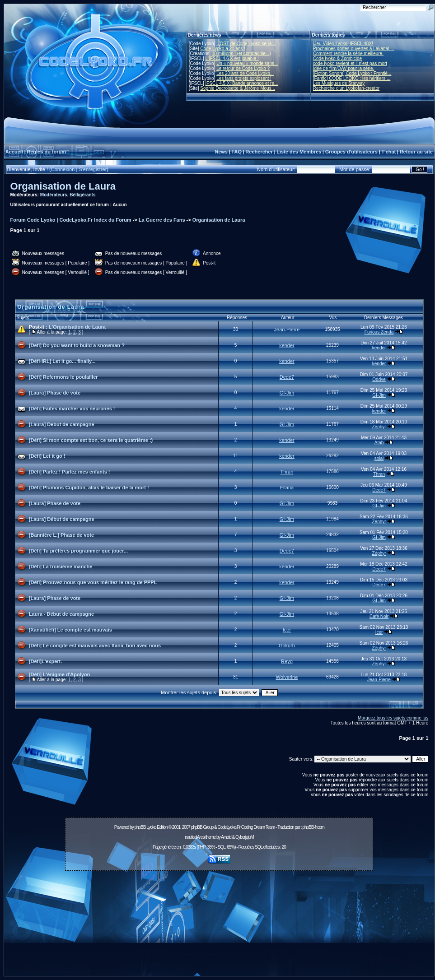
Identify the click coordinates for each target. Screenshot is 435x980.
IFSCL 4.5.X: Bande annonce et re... (241, 83)
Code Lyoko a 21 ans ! (223, 49)
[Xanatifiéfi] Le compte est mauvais (70, 630)
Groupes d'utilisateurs (351, 152)
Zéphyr (379, 427)
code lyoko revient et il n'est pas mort (350, 63)
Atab (379, 443)
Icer (287, 630)
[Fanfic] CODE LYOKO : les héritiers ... (352, 78)
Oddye (379, 379)
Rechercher (259, 152)
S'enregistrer (93, 169)
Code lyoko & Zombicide (337, 58)
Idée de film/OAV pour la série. (344, 68)
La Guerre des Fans (162, 220)
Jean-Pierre (287, 330)
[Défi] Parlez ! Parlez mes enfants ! (70, 472)
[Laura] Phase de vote (55, 393)
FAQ (236, 152)
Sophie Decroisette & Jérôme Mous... (238, 88)
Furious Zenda (379, 332)
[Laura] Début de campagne (62, 519)
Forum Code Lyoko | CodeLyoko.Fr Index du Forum (71, 220)
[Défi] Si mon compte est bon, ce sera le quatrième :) (91, 440)
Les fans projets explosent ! (244, 78)
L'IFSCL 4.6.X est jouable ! (232, 58)
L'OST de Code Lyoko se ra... (246, 44)
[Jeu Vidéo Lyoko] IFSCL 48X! (343, 44)
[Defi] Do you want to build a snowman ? (77, 345)
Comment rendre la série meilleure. (348, 53)
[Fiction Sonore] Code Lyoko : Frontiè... (352, 73)
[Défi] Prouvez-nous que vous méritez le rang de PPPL (93, 582)
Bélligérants (82, 195)
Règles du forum (46, 152)
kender (287, 345)
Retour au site (416, 152)
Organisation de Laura (63, 186)
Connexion (63, 169)
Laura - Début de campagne (61, 614)
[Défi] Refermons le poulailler (63, 377)
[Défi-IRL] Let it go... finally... (62, 361)
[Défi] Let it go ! (47, 456)
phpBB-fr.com (313, 827)
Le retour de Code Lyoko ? (243, 68)
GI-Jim (287, 393)
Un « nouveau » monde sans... (247, 63)
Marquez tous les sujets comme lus (393, 718)
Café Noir (379, 616)
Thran (287, 472)
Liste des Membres (299, 152)
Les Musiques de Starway (339, 83)
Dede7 (287, 377)
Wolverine (287, 677)
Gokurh (287, 646)
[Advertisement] (219, 926)
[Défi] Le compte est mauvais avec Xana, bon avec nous (95, 646)
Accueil (14, 152)
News (221, 152)
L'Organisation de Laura (77, 327)
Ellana (287, 488)
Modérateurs (54, 195)
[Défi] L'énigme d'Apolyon (59, 674)
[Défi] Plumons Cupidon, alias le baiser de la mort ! (89, 488)
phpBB (140, 827)
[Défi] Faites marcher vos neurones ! (72, 409)
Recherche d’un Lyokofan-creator (346, 88)
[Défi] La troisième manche (61, 567)
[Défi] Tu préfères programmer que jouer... (78, 551)
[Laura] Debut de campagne (62, 424)
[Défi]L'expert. (46, 661)
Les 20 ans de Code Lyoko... (245, 73)
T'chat (388, 152)
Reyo (287, 661)
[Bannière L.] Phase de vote (61, 535)
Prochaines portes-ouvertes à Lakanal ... (354, 49)
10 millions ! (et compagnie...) (241, 53)
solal (379, 458)
